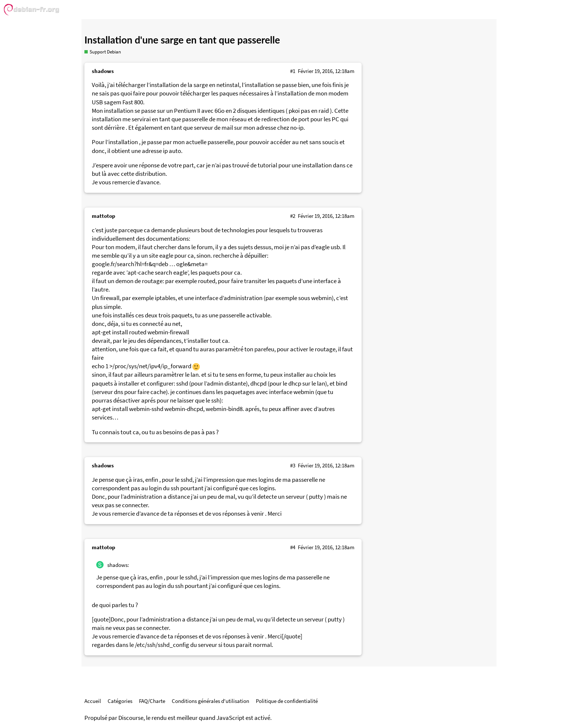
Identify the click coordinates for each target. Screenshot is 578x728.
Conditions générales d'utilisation (210, 701)
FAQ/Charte (152, 701)
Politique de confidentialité (287, 701)
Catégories (120, 701)
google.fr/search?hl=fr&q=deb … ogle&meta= (150, 264)
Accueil (93, 701)
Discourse (131, 718)
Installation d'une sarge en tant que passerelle (182, 40)
